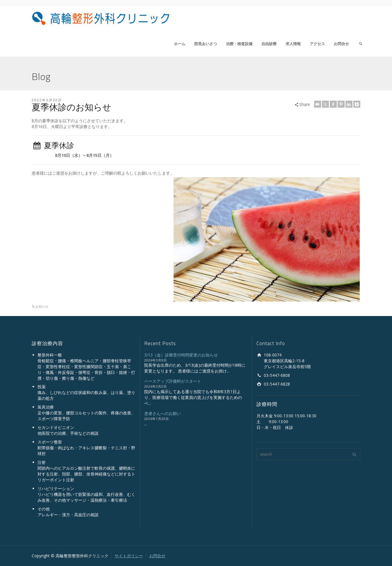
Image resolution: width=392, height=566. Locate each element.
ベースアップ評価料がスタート (173, 381)
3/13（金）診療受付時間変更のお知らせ (181, 355)
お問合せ (341, 44)
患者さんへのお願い (163, 413)
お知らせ (42, 306)
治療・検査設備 (239, 44)
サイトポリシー (129, 556)
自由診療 (269, 44)
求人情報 (293, 44)
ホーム (180, 44)
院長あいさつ (206, 44)
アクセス (317, 44)
